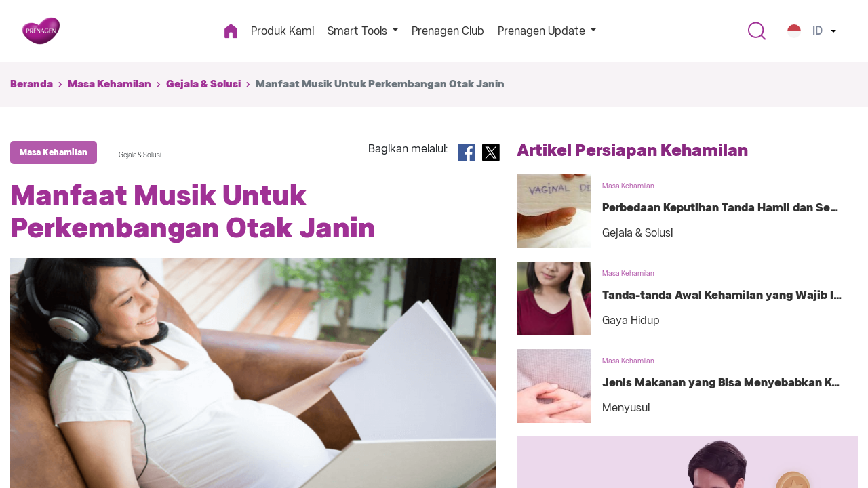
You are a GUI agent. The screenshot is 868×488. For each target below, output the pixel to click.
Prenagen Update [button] (543, 31)
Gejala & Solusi (203, 84)
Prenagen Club (448, 31)
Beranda (32, 84)
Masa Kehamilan (110, 84)
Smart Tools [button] (359, 31)
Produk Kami (282, 31)
